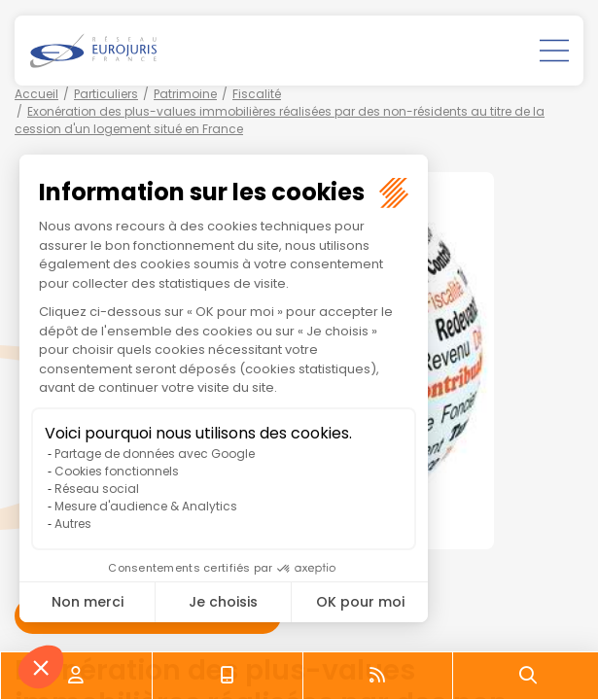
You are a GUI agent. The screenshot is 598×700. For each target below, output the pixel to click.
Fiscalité (257, 94)
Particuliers (106, 94)
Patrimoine (185, 94)
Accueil (36, 94)
